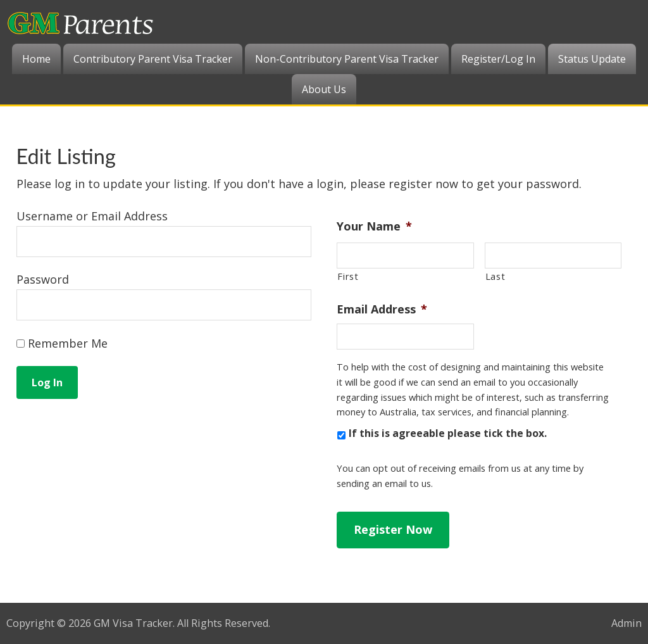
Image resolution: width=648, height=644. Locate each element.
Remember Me (62, 343)
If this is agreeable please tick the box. (448, 433)
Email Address (382, 309)
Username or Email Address (92, 216)
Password (43, 279)
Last (495, 276)
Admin (626, 623)
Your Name (374, 226)
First (348, 276)
